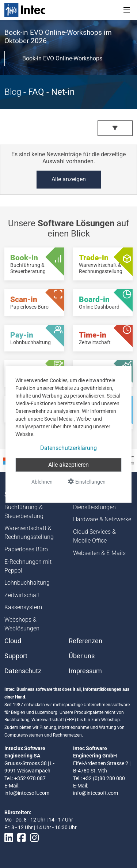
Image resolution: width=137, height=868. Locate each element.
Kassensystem (23, 607)
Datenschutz (23, 671)
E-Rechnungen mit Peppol (28, 566)
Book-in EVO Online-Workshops (62, 58)
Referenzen (85, 641)
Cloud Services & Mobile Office (94, 536)
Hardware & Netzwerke (102, 519)
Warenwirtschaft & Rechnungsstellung (29, 532)
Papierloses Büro (26, 549)
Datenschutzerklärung (68, 448)
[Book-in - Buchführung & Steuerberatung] (34, 264)
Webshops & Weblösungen (22, 624)
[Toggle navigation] (127, 10)
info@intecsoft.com (27, 793)
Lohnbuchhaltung (27, 583)
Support (16, 656)
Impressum (85, 671)
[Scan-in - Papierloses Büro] (34, 303)
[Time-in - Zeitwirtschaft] (103, 338)
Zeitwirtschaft (22, 595)
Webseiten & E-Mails (99, 553)
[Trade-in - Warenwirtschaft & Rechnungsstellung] (103, 264)
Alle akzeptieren (68, 465)
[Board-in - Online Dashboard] (103, 303)
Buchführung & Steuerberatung (24, 512)
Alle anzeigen (69, 179)
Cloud (13, 641)
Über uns (82, 656)
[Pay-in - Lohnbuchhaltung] (34, 338)
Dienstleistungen (94, 507)
